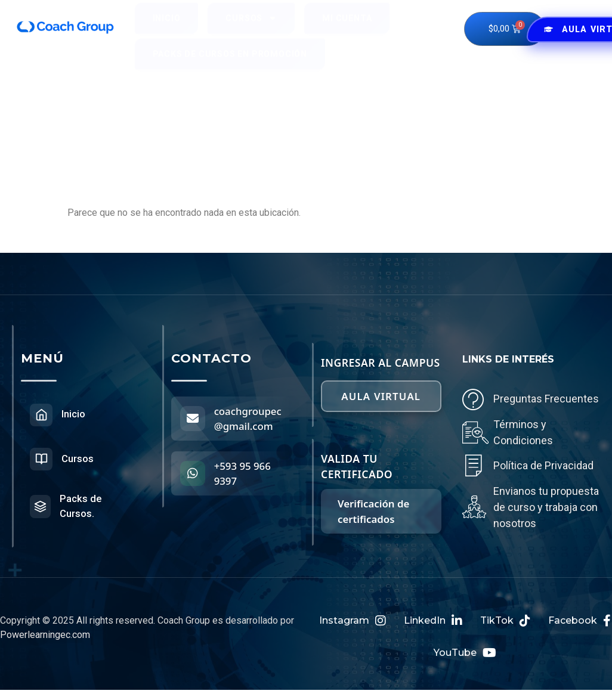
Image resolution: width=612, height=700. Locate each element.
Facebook (579, 624)
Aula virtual (381, 393)
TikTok (505, 624)
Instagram (353, 624)
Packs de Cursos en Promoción (230, 64)
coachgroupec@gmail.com (247, 419)
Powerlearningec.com (45, 638)
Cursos (251, 29)
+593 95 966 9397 (244, 473)
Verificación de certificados (373, 506)
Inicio (167, 29)
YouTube (465, 656)
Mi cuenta (347, 29)
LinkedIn (433, 624)
